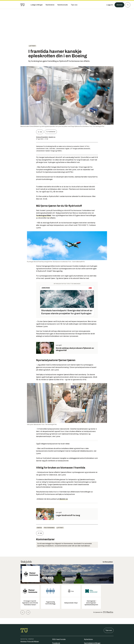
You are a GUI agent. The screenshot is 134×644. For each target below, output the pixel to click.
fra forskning (49, 528)
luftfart (32, 46)
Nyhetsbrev (88, 639)
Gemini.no (63, 499)
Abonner (119, 5)
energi (39, 528)
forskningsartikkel (44, 215)
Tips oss (109, 630)
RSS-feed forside (59, 639)
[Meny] (128, 5)
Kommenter (51, 132)
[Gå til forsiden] (23, 5)
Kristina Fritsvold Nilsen (30, 642)
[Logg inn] (109, 5)
